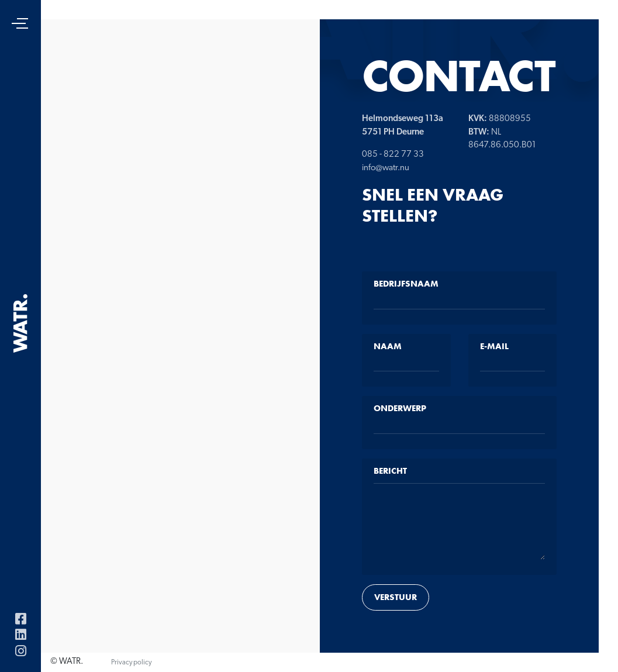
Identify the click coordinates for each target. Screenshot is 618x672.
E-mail (494, 346)
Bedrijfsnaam (406, 284)
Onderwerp (400, 408)
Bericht (390, 471)
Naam (388, 346)
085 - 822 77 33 (393, 155)
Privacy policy (131, 663)
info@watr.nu (386, 168)
